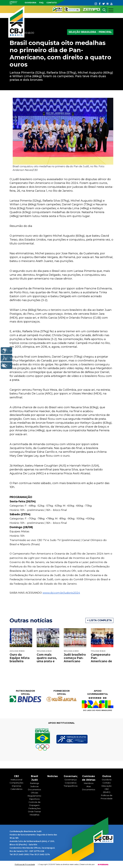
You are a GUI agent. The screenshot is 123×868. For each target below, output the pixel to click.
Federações (35, 808)
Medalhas (35, 815)
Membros (89, 783)
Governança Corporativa (71, 781)
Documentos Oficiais (34, 791)
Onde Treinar (34, 812)
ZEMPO (107, 792)
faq (41, 3)
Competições (16, 783)
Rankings (35, 783)
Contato (52, 3)
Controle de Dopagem (35, 804)
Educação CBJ (107, 787)
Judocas (34, 786)
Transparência (71, 786)
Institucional (16, 780)
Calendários (16, 789)
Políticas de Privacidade (107, 797)
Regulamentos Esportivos (34, 797)
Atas (89, 786)
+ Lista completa (99, 620)
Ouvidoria (30, 3)
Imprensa (16, 786)
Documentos (89, 789)
